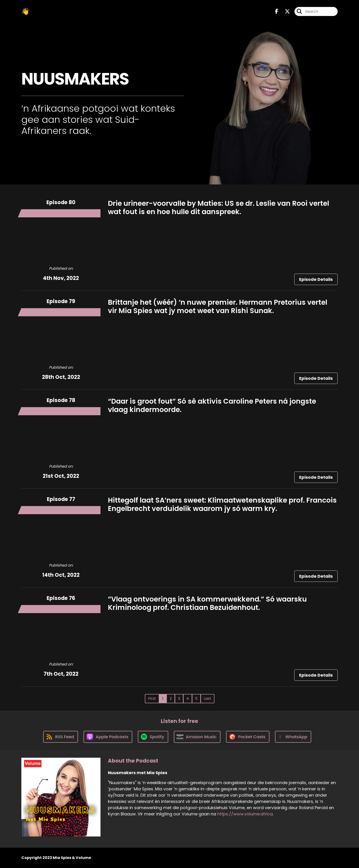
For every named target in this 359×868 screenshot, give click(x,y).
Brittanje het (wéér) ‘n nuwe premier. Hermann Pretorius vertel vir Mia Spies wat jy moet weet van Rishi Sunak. (218, 307)
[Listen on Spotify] (153, 737)
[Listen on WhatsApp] (293, 737)
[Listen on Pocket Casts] (248, 737)
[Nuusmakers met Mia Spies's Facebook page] (277, 11)
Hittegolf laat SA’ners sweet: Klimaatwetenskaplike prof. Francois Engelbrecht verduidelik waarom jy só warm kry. (222, 504)
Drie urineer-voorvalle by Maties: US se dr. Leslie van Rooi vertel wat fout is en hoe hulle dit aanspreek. (218, 208)
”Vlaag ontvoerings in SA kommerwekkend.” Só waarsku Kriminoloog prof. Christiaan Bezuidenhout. (207, 603)
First (152, 699)
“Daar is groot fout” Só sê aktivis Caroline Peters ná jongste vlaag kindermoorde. (212, 405)
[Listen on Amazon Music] (197, 737)
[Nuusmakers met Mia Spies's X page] (285, 11)
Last (207, 699)
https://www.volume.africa (245, 814)
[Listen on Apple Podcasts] (108, 737)
